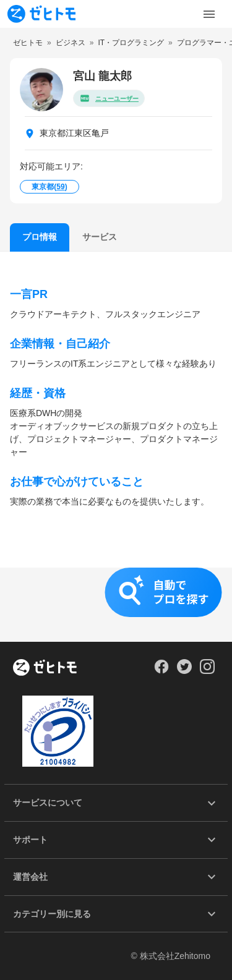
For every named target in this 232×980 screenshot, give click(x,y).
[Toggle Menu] (209, 14)
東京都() (49, 187)
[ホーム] (45, 668)
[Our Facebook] (161, 671)
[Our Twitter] (184, 671)
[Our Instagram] (208, 671)
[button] (116, 605)
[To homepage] (41, 14)
